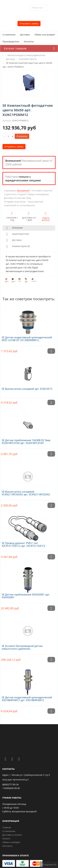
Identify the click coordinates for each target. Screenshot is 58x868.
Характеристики (17, 234)
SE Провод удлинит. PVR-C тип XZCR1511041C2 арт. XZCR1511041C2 (24, 544)
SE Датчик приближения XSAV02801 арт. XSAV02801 (26, 596)
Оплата (6, 839)
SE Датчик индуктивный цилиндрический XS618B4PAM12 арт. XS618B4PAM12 (27, 699)
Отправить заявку (29, 23)
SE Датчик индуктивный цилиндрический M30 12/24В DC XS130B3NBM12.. (27, 339)
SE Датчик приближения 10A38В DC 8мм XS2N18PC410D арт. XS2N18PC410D (26, 442)
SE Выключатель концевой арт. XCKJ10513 (27, 389)
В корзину (22, 136)
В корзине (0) (49, 865)
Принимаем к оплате (16, 855)
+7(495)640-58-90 (11, 788)
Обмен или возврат (45, 35)
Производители (11, 41)
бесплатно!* (24, 191)
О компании (9, 35)
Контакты (29, 41)
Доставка (25, 35)
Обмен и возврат (11, 842)
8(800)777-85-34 (10, 784)
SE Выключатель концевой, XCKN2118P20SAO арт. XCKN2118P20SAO (26, 493)
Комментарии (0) (17, 246)
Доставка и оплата (12, 835)
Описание (14, 228)
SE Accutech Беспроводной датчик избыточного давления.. (22, 647)
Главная (7, 827)
